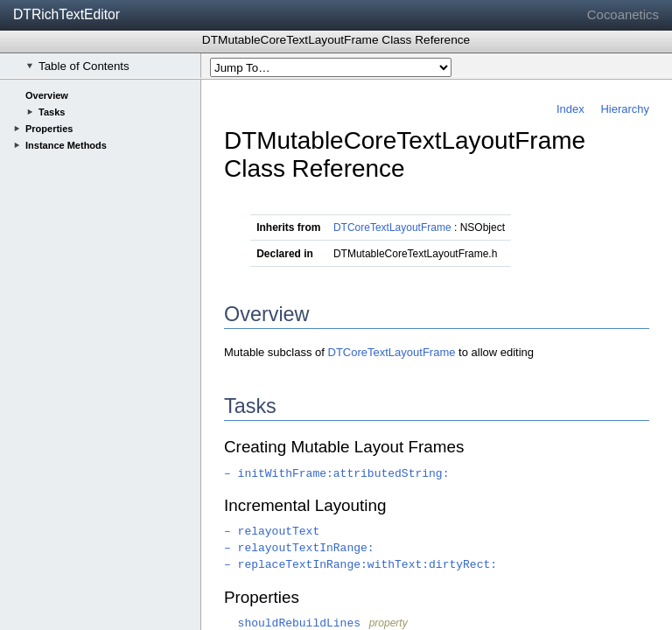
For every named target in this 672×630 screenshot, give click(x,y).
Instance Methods (66, 145)
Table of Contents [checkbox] (78, 66)
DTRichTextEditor (66, 14)
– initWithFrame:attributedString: (336, 474)
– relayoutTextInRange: (299, 548)
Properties (49, 129)
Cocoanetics (623, 14)
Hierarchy (625, 109)
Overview (47, 95)
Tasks (52, 112)
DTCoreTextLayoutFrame (392, 227)
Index (570, 109)
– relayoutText (272, 532)
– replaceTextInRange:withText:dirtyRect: (360, 565)
